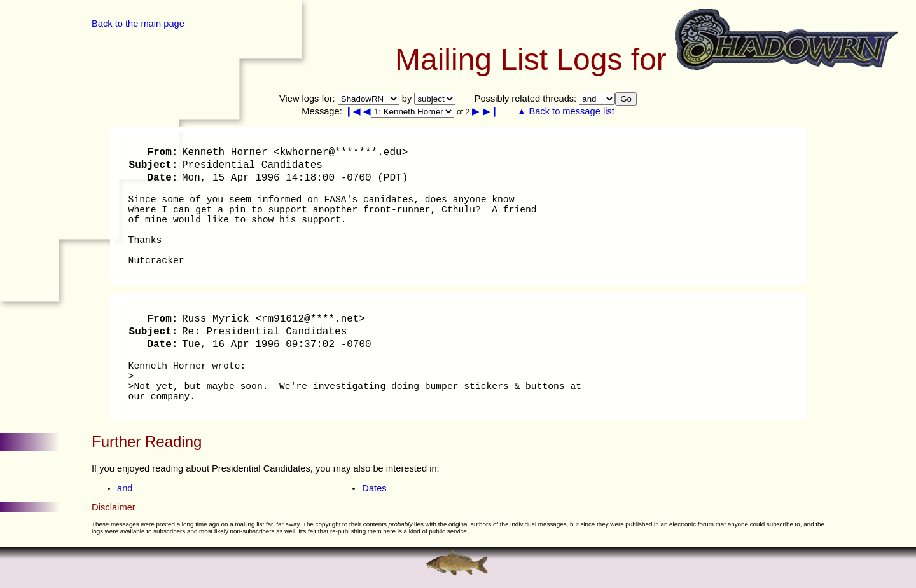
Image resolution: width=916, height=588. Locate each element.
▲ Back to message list (566, 111)
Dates (374, 488)
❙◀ (353, 111)
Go (626, 99)
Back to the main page (138, 24)
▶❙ (491, 111)
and (125, 488)
